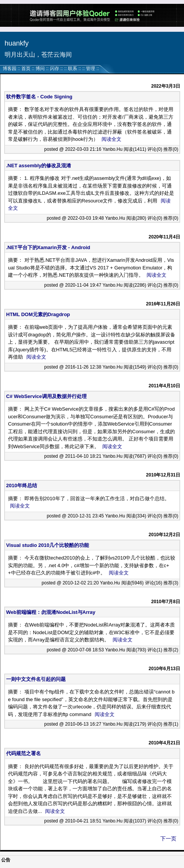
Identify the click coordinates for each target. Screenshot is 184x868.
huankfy (17, 43)
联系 (73, 69)
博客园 (10, 69)
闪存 (55, 69)
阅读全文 (111, 139)
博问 (40, 69)
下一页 (168, 839)
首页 (26, 69)
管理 (90, 69)
